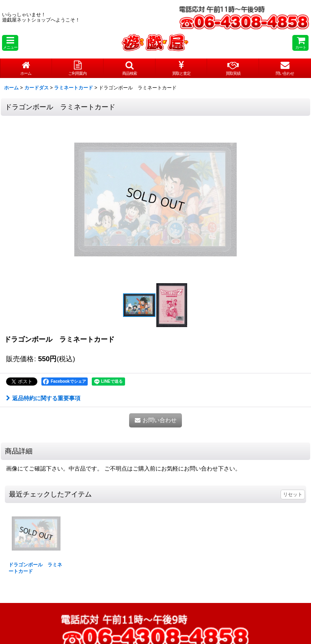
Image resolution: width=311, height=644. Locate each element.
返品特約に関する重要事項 (43, 398)
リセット (293, 494)
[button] (10, 43)
